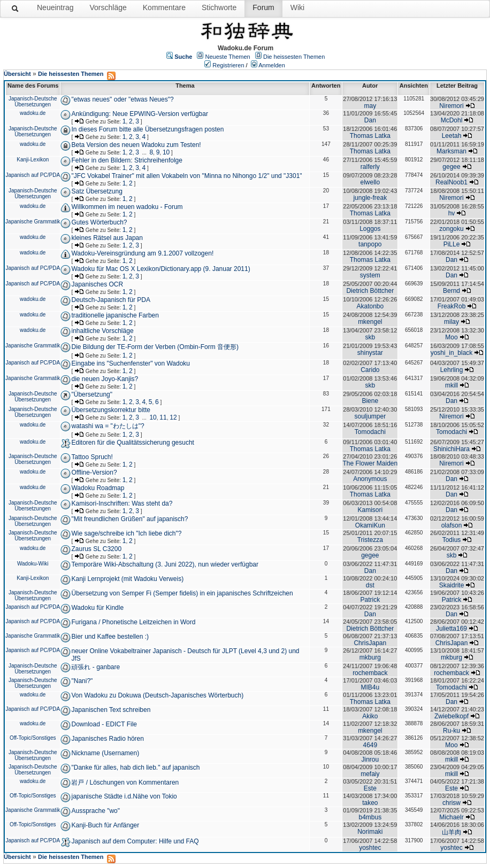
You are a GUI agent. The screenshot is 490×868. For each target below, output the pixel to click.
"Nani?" (82, 681)
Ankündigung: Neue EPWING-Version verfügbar (139, 114)
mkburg (370, 657)
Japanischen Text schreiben (111, 710)
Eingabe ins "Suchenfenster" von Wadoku (131, 363)
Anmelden (272, 65)
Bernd (451, 291)
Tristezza (370, 540)
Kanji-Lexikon (33, 160)
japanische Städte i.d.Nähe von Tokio (124, 796)
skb (370, 337)
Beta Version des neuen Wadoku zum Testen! (136, 145)
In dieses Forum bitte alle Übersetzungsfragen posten (147, 129)
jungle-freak (370, 198)
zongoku (451, 229)
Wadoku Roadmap (98, 488)
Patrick (370, 600)
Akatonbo (370, 306)
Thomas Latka (370, 136)
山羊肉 (451, 832)
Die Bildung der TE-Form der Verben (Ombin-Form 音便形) (155, 347)
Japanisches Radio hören (107, 739)
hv (452, 213)
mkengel (370, 322)
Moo (451, 337)
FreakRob (452, 306)
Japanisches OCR (97, 284)
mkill (451, 385)
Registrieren (228, 65)
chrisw (451, 803)
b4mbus (370, 817)
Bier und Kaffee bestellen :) (110, 637)
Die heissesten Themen (294, 57)
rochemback (370, 673)
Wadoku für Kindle (97, 608)
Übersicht (17, 74)
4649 (370, 745)
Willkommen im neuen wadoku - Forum (127, 207)
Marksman (451, 151)
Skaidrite (452, 585)
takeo (370, 803)
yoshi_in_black (452, 353)
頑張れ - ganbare (95, 667)
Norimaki (370, 832)
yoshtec (370, 848)
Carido (370, 370)
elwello (370, 182)
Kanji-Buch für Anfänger (105, 825)
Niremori (451, 106)
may (370, 106)
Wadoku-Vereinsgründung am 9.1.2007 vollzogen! (142, 253)
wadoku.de (33, 113)
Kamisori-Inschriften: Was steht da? (122, 503)
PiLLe (452, 244)
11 (163, 417)
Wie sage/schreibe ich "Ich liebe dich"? (126, 533)
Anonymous (370, 479)
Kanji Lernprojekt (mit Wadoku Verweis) (127, 579)
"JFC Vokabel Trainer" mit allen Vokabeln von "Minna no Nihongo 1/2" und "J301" (186, 176)
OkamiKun (370, 525)
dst (370, 585)
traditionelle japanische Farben (115, 315)
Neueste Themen (228, 57)
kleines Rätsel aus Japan (107, 238)
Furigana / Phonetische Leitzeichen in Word (133, 622)
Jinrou (370, 759)
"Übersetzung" (92, 394)
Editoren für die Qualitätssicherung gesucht (132, 443)
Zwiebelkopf (451, 716)
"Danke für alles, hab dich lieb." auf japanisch (135, 768)
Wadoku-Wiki (33, 564)
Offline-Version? (94, 472)
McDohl (452, 120)
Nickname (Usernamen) (105, 753)
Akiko (370, 716)
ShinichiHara (451, 449)
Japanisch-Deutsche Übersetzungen (33, 102)
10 (166, 152)
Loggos (370, 229)
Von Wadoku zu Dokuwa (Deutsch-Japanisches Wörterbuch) (157, 695)
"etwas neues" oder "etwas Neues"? (122, 99)
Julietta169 (451, 629)
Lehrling (452, 370)
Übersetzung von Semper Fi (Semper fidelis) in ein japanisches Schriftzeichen (182, 593)
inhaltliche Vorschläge (102, 331)
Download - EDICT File (104, 724)
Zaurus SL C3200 (96, 549)
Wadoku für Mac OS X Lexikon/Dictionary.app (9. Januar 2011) (160, 269)
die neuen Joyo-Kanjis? (105, 379)
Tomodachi (370, 432)
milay (451, 322)
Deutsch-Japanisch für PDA (110, 300)
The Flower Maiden (370, 463)
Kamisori (370, 510)
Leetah (452, 136)
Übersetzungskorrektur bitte (110, 410)
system (370, 275)
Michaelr (451, 817)
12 (173, 417)
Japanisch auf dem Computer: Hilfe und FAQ (135, 841)
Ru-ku (451, 731)
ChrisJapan (370, 643)
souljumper (370, 416)
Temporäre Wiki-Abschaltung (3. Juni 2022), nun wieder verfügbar (165, 564)
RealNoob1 (451, 182)
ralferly (370, 167)
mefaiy (370, 774)
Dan (370, 120)
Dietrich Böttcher (370, 291)
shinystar (370, 353)
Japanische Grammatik (33, 222)
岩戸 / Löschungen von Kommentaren (125, 782)
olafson (452, 525)
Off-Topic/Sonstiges (33, 738)
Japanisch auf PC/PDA (33, 175)
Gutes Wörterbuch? (99, 222)
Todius (452, 540)
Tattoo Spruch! (92, 457)
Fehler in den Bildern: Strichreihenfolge (127, 160)
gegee (451, 167)
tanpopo (370, 244)
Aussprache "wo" (95, 811)
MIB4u (370, 687)
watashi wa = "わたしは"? (108, 426)
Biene (370, 401)
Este (370, 788)
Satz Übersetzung (97, 191)
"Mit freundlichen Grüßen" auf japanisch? (129, 519)
